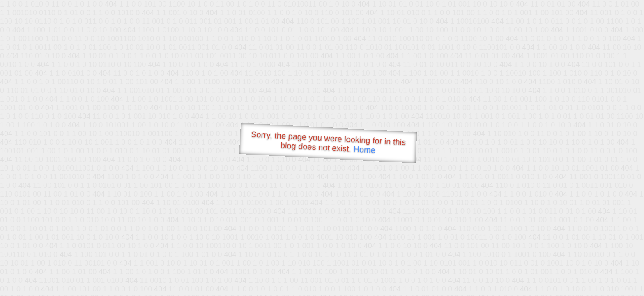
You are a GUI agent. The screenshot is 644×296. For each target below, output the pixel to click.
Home (364, 149)
